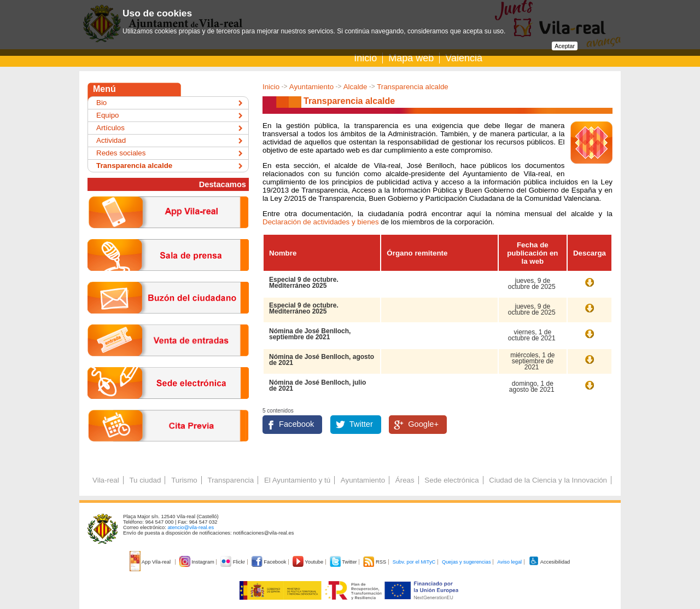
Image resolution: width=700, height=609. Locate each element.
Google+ (423, 424)
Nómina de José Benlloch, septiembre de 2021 (310, 334)
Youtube (309, 562)
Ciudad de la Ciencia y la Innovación (548, 480)
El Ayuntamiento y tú (297, 480)
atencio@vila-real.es (191, 527)
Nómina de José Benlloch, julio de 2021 (317, 385)
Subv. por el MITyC (414, 562)
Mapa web (411, 58)
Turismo (184, 480)
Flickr (233, 562)
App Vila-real (151, 562)
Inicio (365, 58)
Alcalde (355, 87)
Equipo (108, 115)
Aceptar (565, 46)
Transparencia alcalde (413, 87)
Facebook (296, 424)
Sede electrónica (451, 480)
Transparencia (231, 480)
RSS (375, 562)
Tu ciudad (145, 480)
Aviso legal (509, 562)
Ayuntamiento (311, 87)
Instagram (198, 562)
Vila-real (106, 480)
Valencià (464, 58)
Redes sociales (121, 153)
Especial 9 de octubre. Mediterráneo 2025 (304, 283)
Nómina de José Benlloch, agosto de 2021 (322, 360)
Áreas (405, 480)
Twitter (361, 424)
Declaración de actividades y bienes (321, 222)
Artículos (110, 128)
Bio (101, 103)
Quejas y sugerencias (466, 562)
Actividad (111, 140)
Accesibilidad (549, 562)
